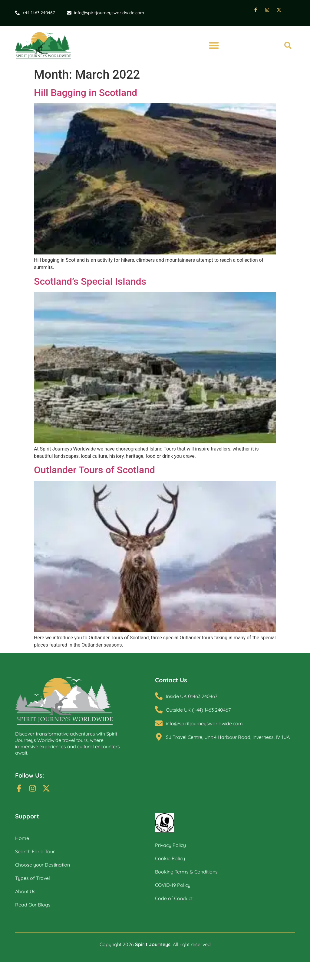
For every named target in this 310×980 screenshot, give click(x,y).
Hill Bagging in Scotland (86, 93)
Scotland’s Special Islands (90, 281)
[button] (214, 46)
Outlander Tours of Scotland (94, 470)
